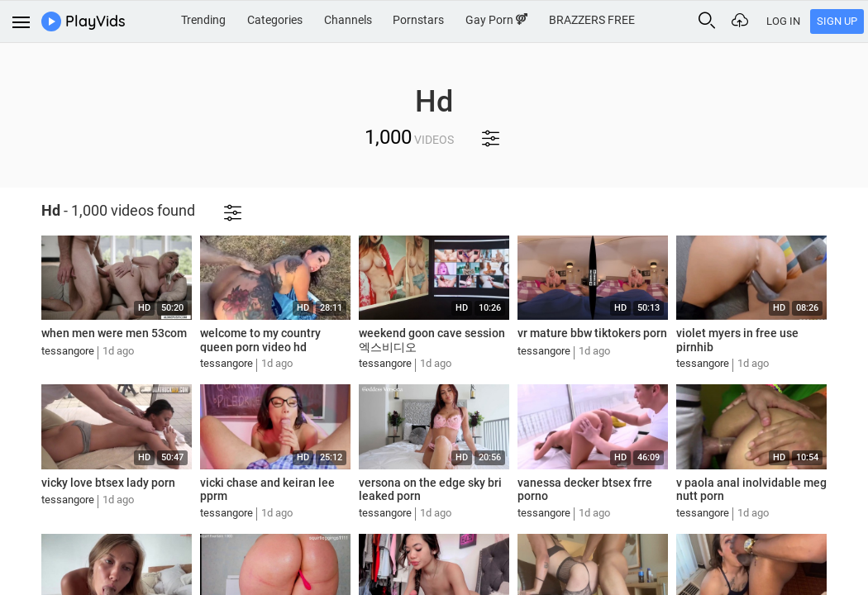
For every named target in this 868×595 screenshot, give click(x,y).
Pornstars (418, 20)
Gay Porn (496, 20)
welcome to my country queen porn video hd (260, 340)
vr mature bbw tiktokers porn (592, 333)
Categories (275, 20)
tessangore (68, 351)
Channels (348, 20)
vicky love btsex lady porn (108, 483)
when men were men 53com (114, 333)
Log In (783, 21)
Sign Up (837, 21)
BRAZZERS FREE (592, 20)
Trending (203, 20)
